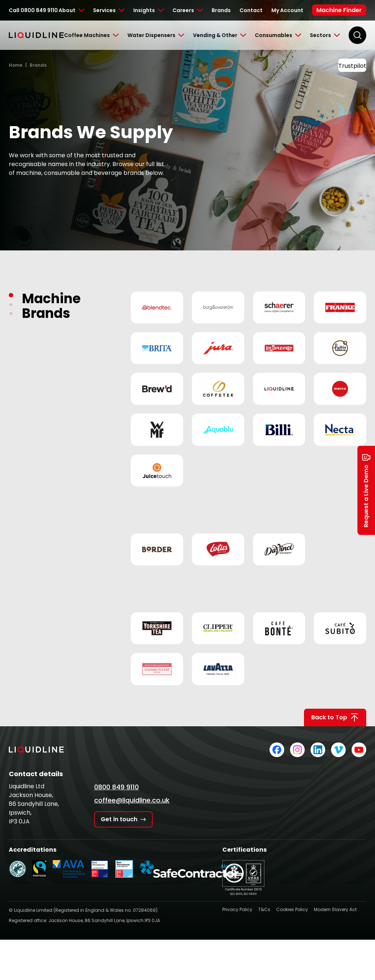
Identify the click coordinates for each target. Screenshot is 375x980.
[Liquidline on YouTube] (359, 750)
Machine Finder (339, 10)
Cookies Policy (292, 909)
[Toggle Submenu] (71, 10)
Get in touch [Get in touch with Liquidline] (123, 819)
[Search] (357, 35)
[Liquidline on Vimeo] (338, 750)
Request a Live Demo (366, 490)
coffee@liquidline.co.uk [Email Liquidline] (132, 800)
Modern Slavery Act (335, 909)
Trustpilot (352, 66)
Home (16, 65)
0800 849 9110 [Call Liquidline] (116, 787)
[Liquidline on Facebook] (277, 750)
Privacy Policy (237, 909)
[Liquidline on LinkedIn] (318, 750)
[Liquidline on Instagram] (297, 750)
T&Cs (264, 909)
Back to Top (335, 717)
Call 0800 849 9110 (33, 10)
